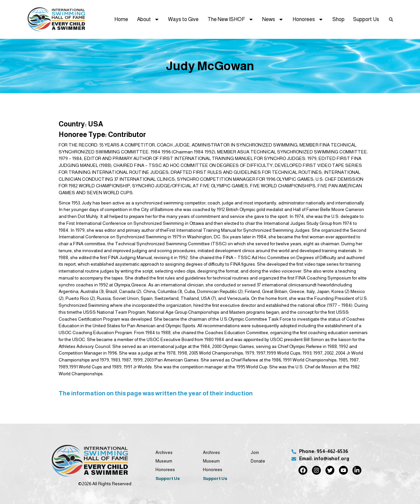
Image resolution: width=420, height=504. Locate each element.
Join (255, 452)
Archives (164, 452)
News (273, 19)
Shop (338, 19)
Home (121, 19)
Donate (258, 461)
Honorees (308, 19)
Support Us (366, 19)
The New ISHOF (231, 19)
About (148, 19)
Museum (164, 461)
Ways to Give (183, 19)
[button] (391, 19)
